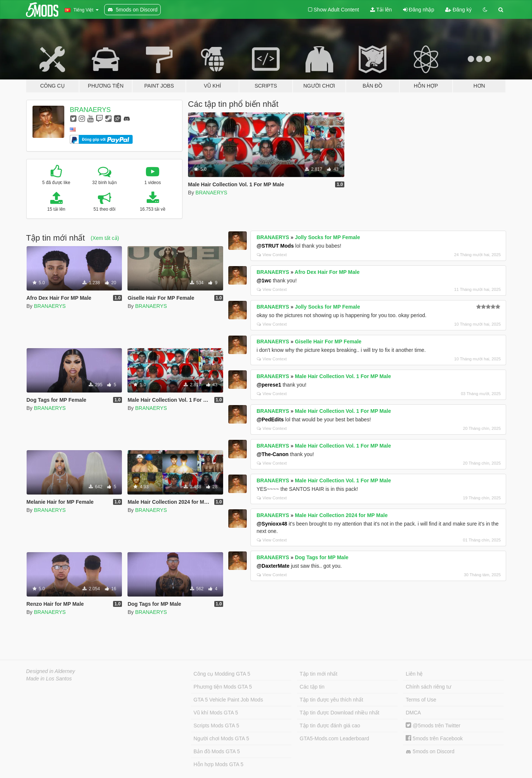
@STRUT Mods (275, 246)
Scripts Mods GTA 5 (216, 726)
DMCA (413, 713)
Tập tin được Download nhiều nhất (340, 713)
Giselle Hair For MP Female (328, 342)
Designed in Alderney (51, 671)
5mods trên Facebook (434, 738)
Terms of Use (421, 700)
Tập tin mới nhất (318, 674)
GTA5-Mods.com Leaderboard (334, 738)
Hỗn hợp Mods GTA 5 (219, 764)
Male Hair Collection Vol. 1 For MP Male (343, 376)
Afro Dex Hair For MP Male (327, 272)
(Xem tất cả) (105, 238)
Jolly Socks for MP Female (327, 237)
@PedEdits (270, 419)
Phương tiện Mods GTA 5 (223, 687)
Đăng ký (458, 10)
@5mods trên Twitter (433, 726)
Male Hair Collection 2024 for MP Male (341, 515)
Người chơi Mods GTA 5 (221, 738)
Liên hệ (414, 674)
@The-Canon (272, 454)
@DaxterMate (273, 566)
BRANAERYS (90, 110)
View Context (272, 255)
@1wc (264, 281)
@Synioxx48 (272, 524)
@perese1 (269, 385)
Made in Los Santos (49, 679)
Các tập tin (312, 687)
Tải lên (381, 10)
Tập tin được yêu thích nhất (331, 700)
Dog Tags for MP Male (322, 557)
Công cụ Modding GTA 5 (222, 674)
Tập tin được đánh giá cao (330, 726)
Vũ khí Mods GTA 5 (216, 713)
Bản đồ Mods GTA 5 (217, 751)
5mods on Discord (430, 752)
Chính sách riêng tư (428, 687)
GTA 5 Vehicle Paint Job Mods (228, 700)
